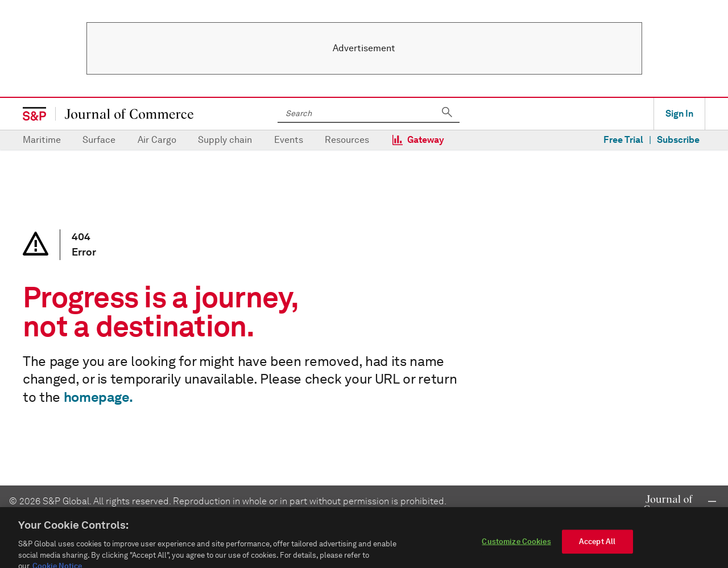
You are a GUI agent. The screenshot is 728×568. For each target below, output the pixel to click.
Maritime (42, 140)
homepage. (98, 397)
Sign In (679, 114)
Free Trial (623, 140)
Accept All (597, 548)
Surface (99, 140)
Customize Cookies (516, 548)
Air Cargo (157, 140)
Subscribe (678, 140)
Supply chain (225, 140)
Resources (347, 140)
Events (289, 140)
